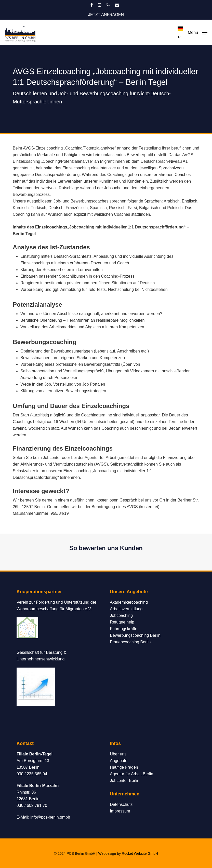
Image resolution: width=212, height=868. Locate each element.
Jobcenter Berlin (125, 781)
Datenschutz (121, 804)
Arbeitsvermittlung (126, 609)
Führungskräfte (124, 629)
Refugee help (122, 622)
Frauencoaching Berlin (130, 642)
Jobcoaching (121, 615)
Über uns (118, 754)
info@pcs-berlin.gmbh (50, 817)
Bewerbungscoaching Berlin (135, 635)
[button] (198, 32)
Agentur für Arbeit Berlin (131, 774)
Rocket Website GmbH (140, 853)
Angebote (119, 761)
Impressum (120, 811)
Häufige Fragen (124, 767)
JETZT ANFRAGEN (106, 15)
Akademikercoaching (129, 602)
